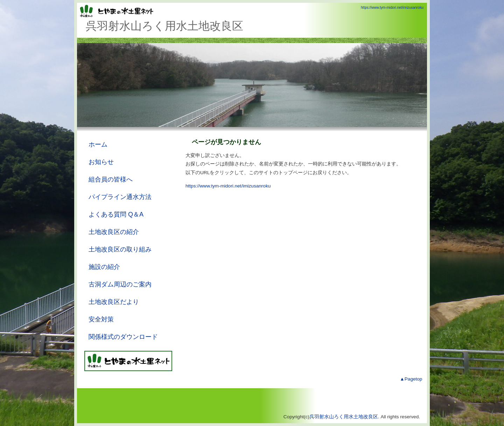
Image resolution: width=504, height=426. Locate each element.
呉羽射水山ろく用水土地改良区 (344, 417)
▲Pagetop (411, 379)
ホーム (98, 144)
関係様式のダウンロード (123, 337)
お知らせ (101, 162)
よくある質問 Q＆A (116, 214)
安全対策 (101, 319)
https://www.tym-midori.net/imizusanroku (392, 8)
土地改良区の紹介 (114, 232)
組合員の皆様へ (111, 179)
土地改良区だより (114, 302)
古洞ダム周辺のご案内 (120, 284)
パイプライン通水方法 (120, 197)
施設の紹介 (104, 267)
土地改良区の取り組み (120, 249)
